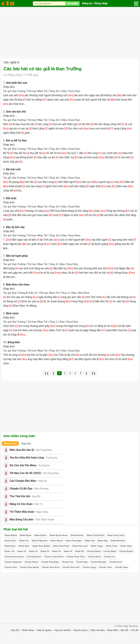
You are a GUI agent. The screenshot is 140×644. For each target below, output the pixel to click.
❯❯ (93, 373)
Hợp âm (26, 444)
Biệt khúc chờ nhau (18, 285)
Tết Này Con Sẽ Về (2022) (25, 473)
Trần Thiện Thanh (45, 520)
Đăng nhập (101, 3)
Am (58, 120)
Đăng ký (87, 3)
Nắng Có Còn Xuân (21, 504)
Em (58, 178)
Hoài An (43, 481)
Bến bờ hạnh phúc (17, 256)
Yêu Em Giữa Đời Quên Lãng (27, 458)
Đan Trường (19, 91)
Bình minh (12, 313)
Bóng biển (14, 342)
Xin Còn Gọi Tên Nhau (23, 465)
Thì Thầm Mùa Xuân (22, 512)
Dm (58, 91)
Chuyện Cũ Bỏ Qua (21, 489)
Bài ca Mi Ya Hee (16, 141)
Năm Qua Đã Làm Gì (22, 450)
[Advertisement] (70, 33)
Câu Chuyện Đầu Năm (23, 481)
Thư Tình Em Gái (20, 496)
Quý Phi (36, 496)
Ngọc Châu (42, 512)
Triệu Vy (33, 293)
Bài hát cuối (13, 169)
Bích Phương (41, 489)
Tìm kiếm (72, 4)
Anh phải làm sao (17, 83)
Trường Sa (52, 458)
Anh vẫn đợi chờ (16, 112)
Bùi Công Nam (44, 450)
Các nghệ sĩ (11, 62)
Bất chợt (11, 198)
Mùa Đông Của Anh (21, 519)
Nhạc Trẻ (42, 91)
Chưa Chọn (74, 91)
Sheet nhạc (10, 444)
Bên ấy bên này (15, 227)
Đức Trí (39, 504)
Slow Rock (84, 293)
